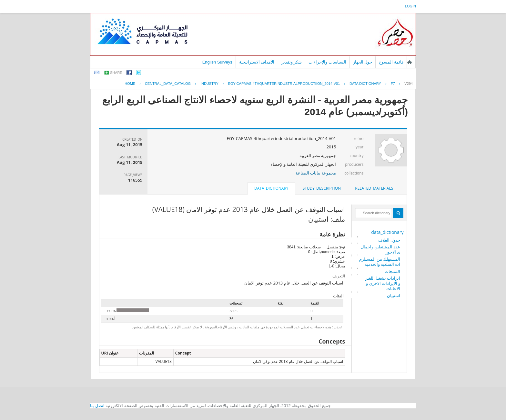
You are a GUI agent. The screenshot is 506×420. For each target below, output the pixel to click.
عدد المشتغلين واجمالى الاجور (381, 249)
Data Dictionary (365, 84)
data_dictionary (387, 232)
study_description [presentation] (322, 188)
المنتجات (392, 271)
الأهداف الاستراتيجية (257, 62)
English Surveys (217, 62)
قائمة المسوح (391, 62)
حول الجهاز (363, 62)
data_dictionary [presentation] (271, 188)
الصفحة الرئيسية (410, 62)
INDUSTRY (209, 84)
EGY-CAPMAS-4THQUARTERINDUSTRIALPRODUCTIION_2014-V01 (284, 84)
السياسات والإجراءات (327, 62)
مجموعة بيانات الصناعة (316, 173)
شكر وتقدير (292, 62)
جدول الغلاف (389, 240)
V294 (409, 84)
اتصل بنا (97, 406)
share (116, 73)
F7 (393, 84)
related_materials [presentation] (374, 188)
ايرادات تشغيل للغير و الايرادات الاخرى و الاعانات (383, 283)
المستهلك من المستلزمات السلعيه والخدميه (380, 262)
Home (130, 84)
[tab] (374, 188)
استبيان (394, 295)
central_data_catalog (168, 84)
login (410, 6)
